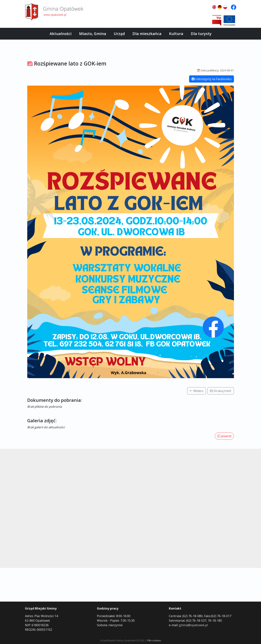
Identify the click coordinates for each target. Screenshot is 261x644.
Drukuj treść (221, 391)
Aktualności (61, 34)
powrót (224, 436)
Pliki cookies (154, 640)
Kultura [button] (176, 34)
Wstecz (197, 391)
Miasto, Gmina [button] (93, 34)
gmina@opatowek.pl (193, 625)
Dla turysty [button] (201, 34)
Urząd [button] (119, 34)
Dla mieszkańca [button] (147, 34)
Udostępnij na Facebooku (212, 79)
